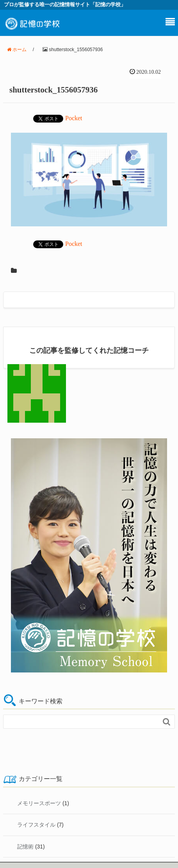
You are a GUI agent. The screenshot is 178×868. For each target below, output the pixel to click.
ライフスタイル (36, 825)
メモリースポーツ (39, 803)
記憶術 (25, 847)
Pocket (74, 118)
